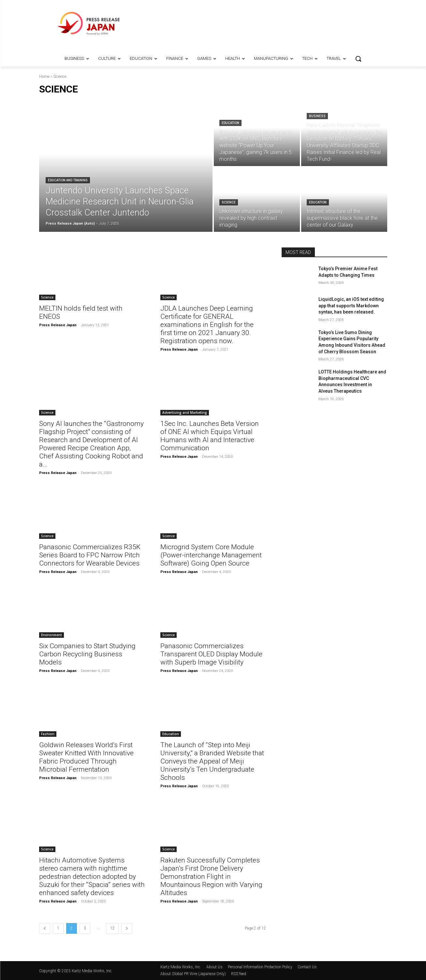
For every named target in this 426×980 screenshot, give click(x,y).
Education (230, 123)
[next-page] (127, 928)
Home (44, 77)
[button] (358, 59)
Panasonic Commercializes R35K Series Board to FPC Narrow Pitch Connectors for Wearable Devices (90, 555)
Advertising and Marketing (185, 413)
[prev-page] (45, 928)
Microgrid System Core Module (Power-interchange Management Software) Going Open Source (211, 555)
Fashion (48, 734)
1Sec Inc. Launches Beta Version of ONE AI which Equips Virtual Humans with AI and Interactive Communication (210, 436)
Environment (51, 635)
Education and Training (68, 180)
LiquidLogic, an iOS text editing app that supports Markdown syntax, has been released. (351, 306)
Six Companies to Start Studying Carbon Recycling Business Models (87, 654)
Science (229, 202)
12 (112, 928)
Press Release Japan (58, 325)
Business (317, 116)
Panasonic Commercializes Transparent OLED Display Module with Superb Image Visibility (211, 654)
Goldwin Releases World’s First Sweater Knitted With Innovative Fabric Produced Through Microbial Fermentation (86, 757)
